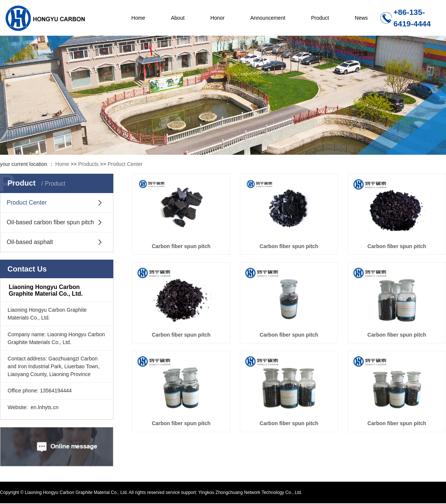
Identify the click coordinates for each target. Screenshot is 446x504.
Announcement (268, 18)
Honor (217, 18)
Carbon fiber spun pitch (181, 246)
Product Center (125, 164)
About (178, 18)
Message (272, 54)
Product (320, 18)
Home (138, 18)
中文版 (360, 54)
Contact (317, 54)
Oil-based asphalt (30, 242)
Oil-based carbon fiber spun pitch (50, 222)
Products (88, 164)
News (361, 18)
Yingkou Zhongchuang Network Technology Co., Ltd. (250, 492)
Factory (227, 54)
